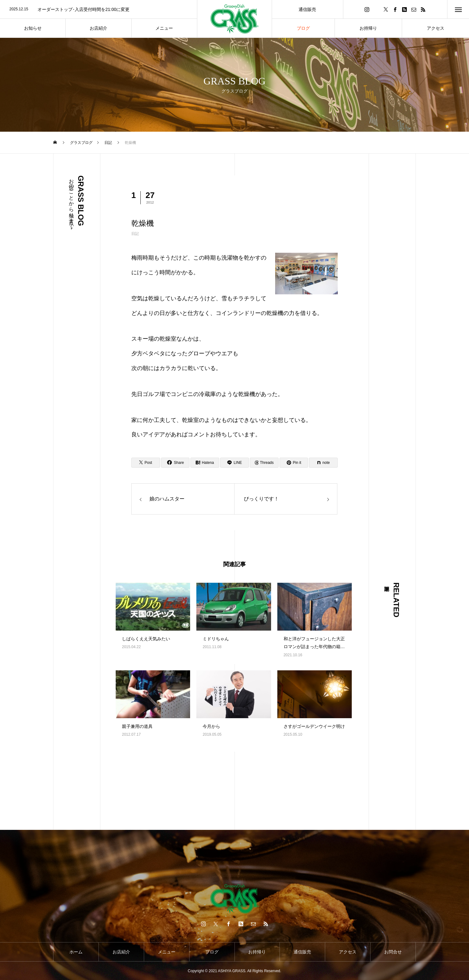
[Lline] (234, 463)
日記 (135, 234)
